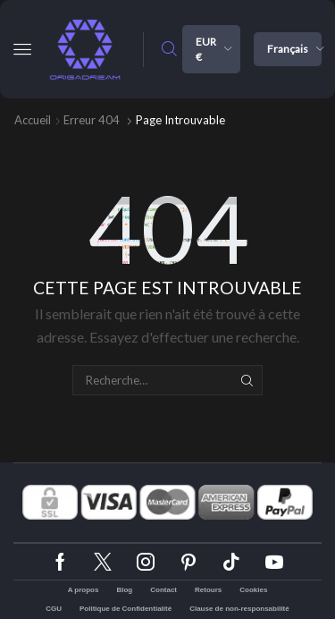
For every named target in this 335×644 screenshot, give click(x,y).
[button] (22, 49)
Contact (163, 590)
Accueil (33, 120)
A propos (84, 590)
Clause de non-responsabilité (239, 609)
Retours (208, 590)
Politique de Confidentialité (126, 609)
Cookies (253, 590)
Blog (124, 590)
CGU (54, 609)
